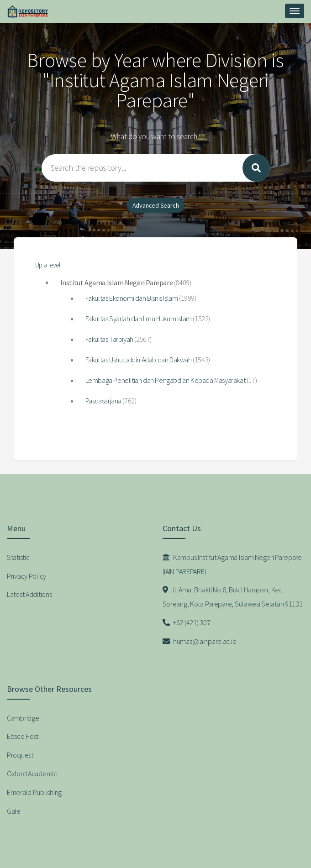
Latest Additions (29, 594)
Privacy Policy (26, 576)
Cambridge (23, 718)
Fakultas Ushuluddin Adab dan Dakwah (139, 360)
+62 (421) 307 (187, 622)
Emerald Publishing (34, 792)
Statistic (18, 557)
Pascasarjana (103, 401)
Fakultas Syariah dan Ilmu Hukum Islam (139, 319)
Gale (14, 811)
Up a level (48, 265)
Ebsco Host (23, 736)
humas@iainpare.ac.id (200, 641)
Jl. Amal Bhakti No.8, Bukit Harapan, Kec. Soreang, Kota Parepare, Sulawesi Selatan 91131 (233, 597)
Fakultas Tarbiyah (109, 339)
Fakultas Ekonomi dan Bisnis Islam (132, 298)
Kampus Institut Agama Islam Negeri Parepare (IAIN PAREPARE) (232, 564)
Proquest (20, 755)
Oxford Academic (32, 774)
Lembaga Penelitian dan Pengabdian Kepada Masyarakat (166, 380)
